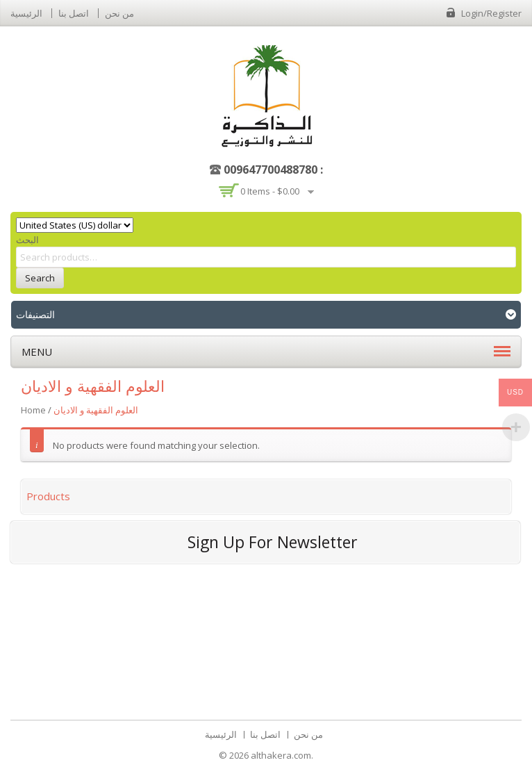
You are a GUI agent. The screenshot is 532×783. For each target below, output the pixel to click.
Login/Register (491, 13)
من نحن (119, 13)
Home (33, 410)
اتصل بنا (74, 13)
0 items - (270, 191)
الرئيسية (26, 13)
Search (40, 278)
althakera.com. (282, 755)
